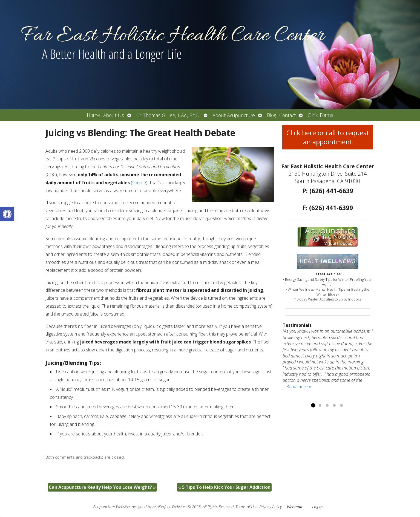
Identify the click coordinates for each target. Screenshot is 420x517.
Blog (271, 115)
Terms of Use (246, 507)
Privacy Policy (271, 507)
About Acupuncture (234, 115)
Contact (287, 115)
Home (93, 115)
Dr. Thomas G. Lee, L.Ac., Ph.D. (168, 115)
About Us (114, 115)
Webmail (295, 507)
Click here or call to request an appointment (328, 137)
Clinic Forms (320, 115)
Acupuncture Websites (112, 507)
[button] (7, 214)
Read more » (299, 386)
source (139, 183)
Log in (317, 507)
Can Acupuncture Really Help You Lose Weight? (102, 487)
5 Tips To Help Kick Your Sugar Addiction (224, 487)
